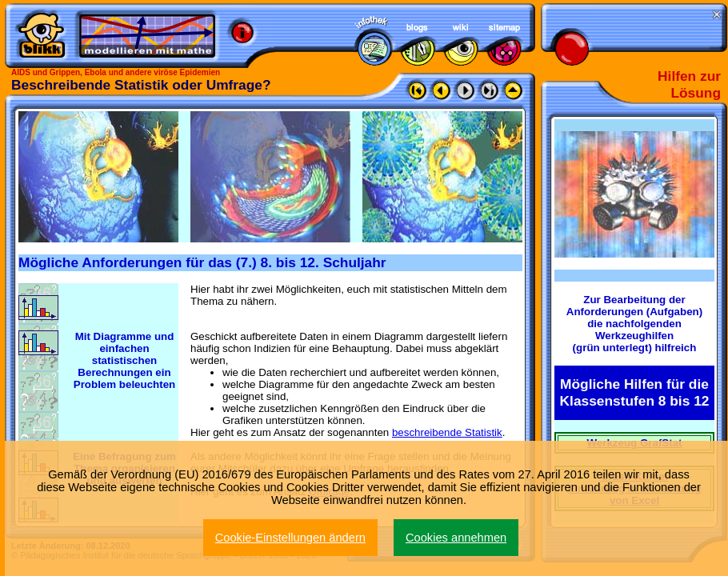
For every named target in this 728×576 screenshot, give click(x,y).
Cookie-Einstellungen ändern (290, 538)
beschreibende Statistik (447, 432)
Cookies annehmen (456, 538)
